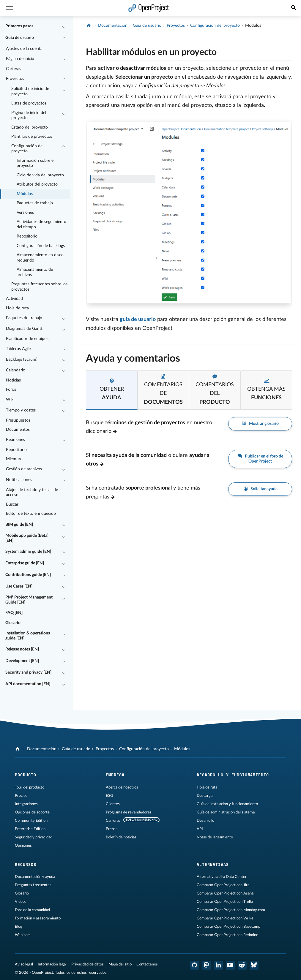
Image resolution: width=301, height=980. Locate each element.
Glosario (13, 623)
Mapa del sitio (120, 964)
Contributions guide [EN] (28, 575)
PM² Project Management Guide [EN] (29, 600)
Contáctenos (147, 964)
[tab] (112, 390)
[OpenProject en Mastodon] (207, 965)
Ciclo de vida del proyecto (40, 175)
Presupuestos (18, 420)
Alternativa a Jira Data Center (222, 877)
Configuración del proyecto (27, 149)
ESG (109, 796)
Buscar (12, 504)
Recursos (26, 865)
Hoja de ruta (17, 308)
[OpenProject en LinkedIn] (218, 965)
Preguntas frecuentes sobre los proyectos (39, 287)
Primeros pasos (19, 26)
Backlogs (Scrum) (22, 360)
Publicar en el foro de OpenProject (260, 459)
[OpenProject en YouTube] (230, 965)
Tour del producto (30, 787)
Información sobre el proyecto (36, 163)
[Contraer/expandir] (64, 26)
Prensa (112, 829)
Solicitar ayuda (260, 489)
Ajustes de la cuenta (24, 49)
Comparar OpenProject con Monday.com (231, 910)
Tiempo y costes (21, 410)
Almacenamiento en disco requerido (40, 258)
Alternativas (213, 865)
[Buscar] (294, 8)
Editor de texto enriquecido (31, 514)
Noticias (13, 380)
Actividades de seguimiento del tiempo (41, 224)
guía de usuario (138, 319)
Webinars (23, 935)
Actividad (14, 299)
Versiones (25, 213)
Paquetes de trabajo (35, 203)
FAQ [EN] (14, 613)
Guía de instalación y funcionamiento (227, 804)
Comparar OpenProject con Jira (223, 885)
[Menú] (10, 8)
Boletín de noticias (121, 837)
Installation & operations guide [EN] (28, 636)
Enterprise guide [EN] (25, 563)
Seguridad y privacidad (34, 837)
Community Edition (31, 821)
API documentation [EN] (28, 684)
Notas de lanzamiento (215, 837)
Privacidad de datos (88, 964)
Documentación (113, 26)
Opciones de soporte (32, 812)
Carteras (14, 69)
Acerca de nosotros (122, 787)
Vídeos (21, 902)
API (200, 829)
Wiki (10, 400)
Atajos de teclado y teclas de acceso (32, 493)
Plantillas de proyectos (32, 137)
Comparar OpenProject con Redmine (227, 935)
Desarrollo (205, 821)
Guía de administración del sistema (226, 812)
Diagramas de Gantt (24, 329)
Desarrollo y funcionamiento (233, 775)
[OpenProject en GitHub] (195, 965)
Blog (19, 927)
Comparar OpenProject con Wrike (225, 918)
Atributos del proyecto (37, 184)
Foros (11, 390)
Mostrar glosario (260, 424)
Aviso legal (24, 964)
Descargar (205, 796)
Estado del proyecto (30, 127)
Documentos (18, 430)
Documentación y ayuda (35, 877)
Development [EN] (22, 661)
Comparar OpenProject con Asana (225, 893)
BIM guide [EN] (19, 525)
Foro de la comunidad (32, 910)
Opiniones (23, 846)
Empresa (115, 775)
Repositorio (27, 236)
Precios (21, 796)
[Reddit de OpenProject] (242, 965)
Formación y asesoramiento (38, 918)
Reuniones (15, 440)
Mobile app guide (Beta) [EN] (27, 538)
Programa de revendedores (129, 812)
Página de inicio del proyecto (29, 115)
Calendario (16, 370)
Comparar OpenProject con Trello (225, 902)
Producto (26, 775)
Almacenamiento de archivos (35, 272)
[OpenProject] (89, 26)
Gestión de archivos (24, 469)
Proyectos (15, 79)
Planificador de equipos (27, 339)
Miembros (15, 459)
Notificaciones (19, 480)
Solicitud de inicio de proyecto (30, 91)
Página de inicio (20, 59)
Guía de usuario (20, 38)
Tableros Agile (18, 349)
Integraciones (26, 804)
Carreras (113, 821)
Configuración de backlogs (41, 246)
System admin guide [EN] (28, 552)
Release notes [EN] (22, 649)
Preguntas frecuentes (33, 885)
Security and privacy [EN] (28, 672)
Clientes (113, 804)
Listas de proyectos (29, 103)
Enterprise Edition (30, 829)
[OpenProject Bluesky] (254, 965)
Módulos (25, 194)
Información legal (52, 964)
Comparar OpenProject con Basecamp (228, 927)
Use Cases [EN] (19, 586)
